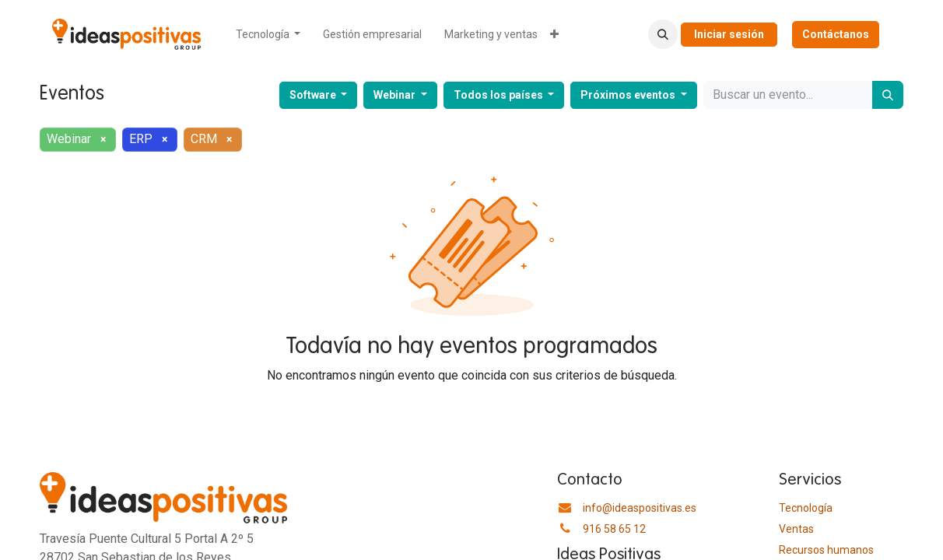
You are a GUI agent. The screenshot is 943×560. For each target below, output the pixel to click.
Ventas (796, 529)
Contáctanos (836, 34)
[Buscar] (888, 95)
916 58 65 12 (614, 529)
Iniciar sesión (729, 34)
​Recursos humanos (826, 550)
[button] (663, 34)
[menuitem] (268, 35)
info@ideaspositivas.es (640, 508)
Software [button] (314, 95)
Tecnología (806, 508)
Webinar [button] (396, 95)
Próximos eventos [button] (629, 95)
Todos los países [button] (500, 95)
